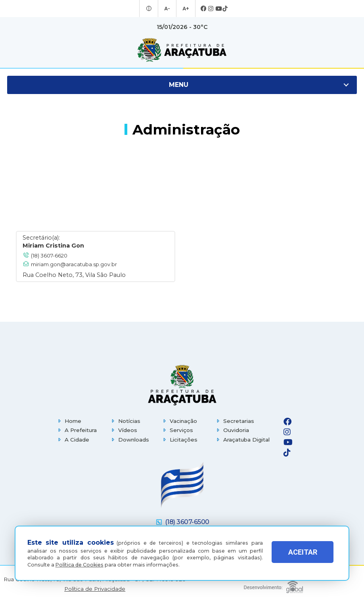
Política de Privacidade (95, 589)
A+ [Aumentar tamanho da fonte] (185, 9)
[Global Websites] (273, 585)
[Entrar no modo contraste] (150, 9)
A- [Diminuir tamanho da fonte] (168, 9)
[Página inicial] (182, 385)
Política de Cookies (80, 565)
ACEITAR (303, 555)
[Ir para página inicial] (182, 50)
